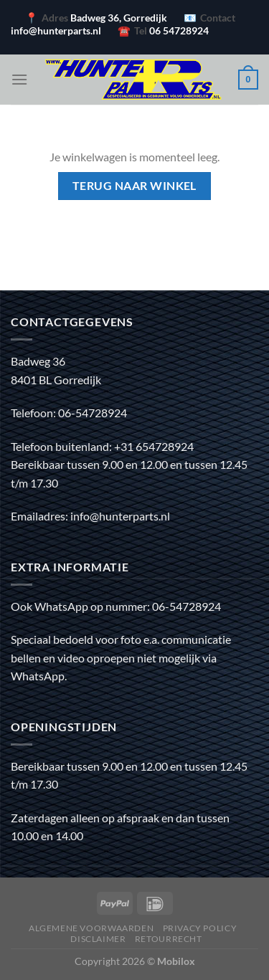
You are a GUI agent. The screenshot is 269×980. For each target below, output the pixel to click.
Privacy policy (200, 928)
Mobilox (176, 961)
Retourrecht (169, 939)
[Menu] (19, 79)
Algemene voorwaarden (91, 928)
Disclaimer (98, 939)
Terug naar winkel (134, 186)
